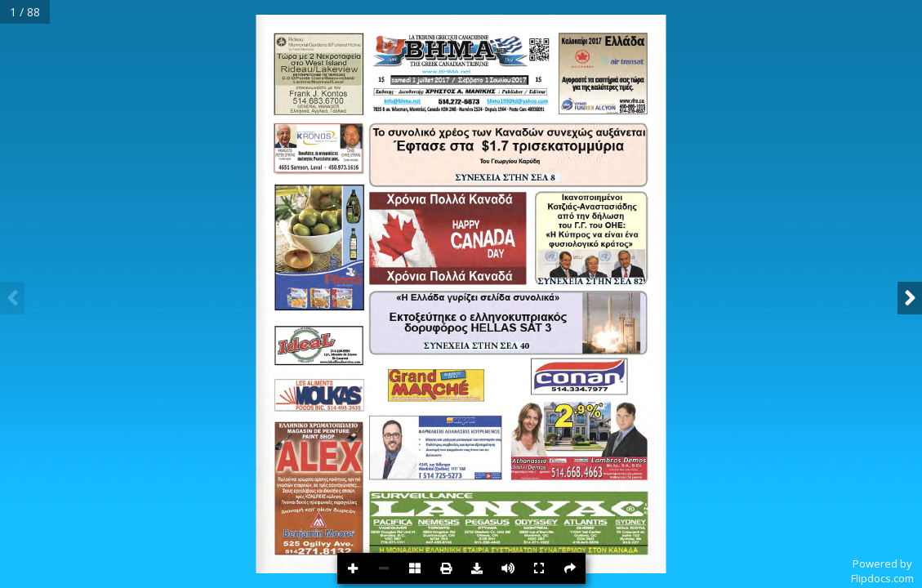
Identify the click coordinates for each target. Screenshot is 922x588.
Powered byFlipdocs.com (882, 571)
